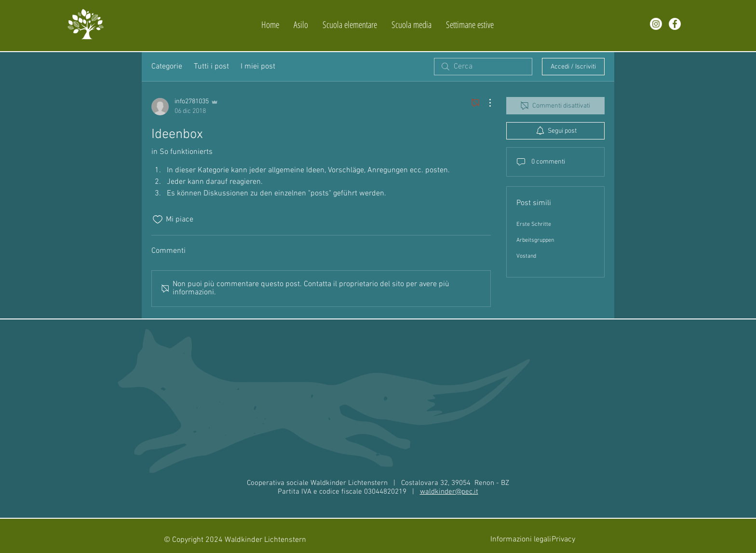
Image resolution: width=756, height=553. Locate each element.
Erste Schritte (534, 224)
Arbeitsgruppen (535, 240)
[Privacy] (563, 540)
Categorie (167, 67)
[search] (483, 67)
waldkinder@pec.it (449, 492)
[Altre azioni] (485, 103)
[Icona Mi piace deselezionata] (158, 220)
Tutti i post (211, 67)
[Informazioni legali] (521, 540)
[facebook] (675, 24)
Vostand (526, 256)
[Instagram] (656, 24)
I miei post (258, 67)
